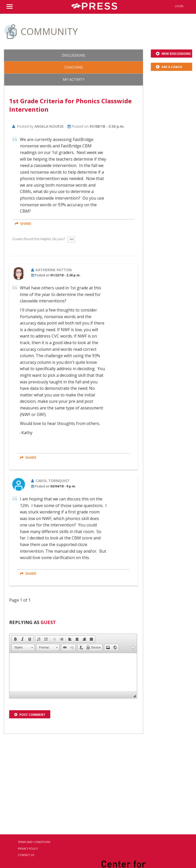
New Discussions (173, 54)
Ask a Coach (169, 67)
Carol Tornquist (53, 481)
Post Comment (30, 715)
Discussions (73, 55)
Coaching (74, 67)
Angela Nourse (49, 126)
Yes (71, 239)
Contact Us (26, 855)
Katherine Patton (54, 270)
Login (179, 6)
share (23, 223)
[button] (15, 639)
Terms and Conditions (34, 842)
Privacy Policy (28, 849)
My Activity (74, 79)
